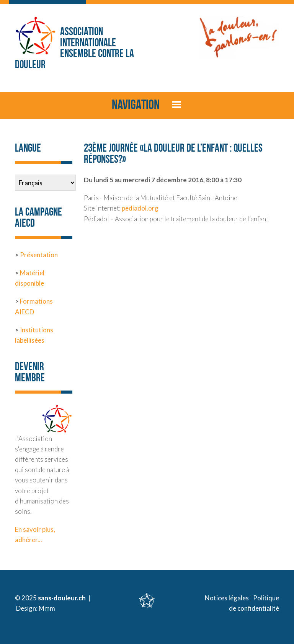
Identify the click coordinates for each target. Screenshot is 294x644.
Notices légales (227, 598)
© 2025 (26, 598)
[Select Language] (45, 183)
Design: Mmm (36, 608)
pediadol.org (140, 208)
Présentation (39, 255)
